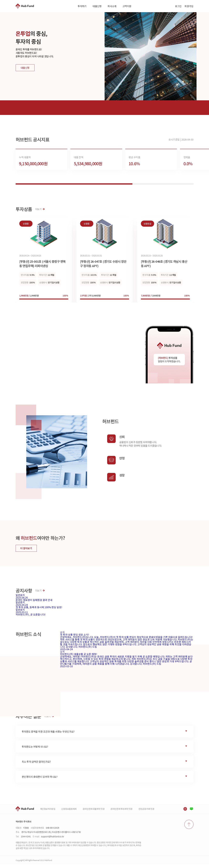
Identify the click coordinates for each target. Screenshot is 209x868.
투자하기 (82, 6)
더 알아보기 (26, 552)
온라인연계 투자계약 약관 (121, 812)
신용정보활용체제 (69, 812)
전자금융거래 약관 (146, 812)
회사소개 (112, 6)
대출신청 (97, 6)
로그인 (178, 6)
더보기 (40, 213)
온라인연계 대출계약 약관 (94, 812)
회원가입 (189, 6)
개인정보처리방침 (48, 812)
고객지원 (127, 6)
